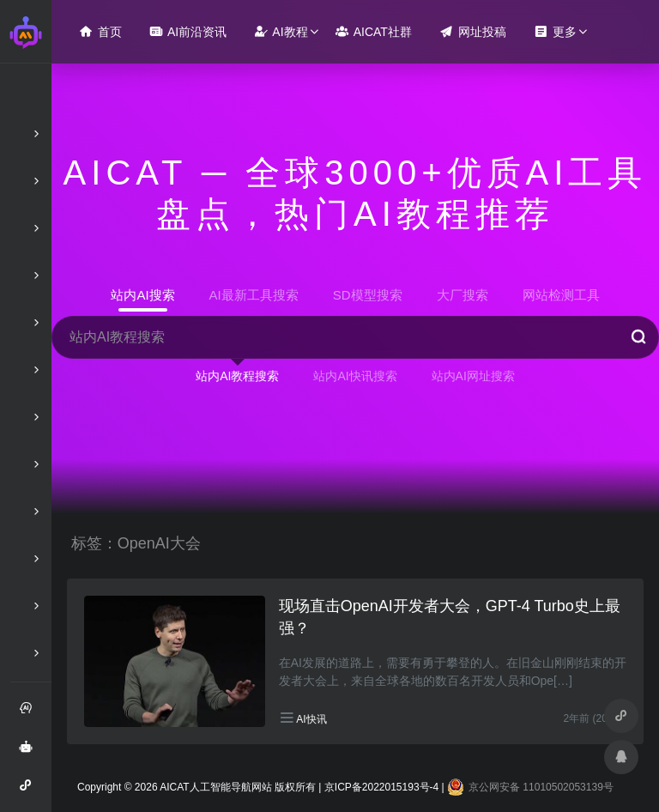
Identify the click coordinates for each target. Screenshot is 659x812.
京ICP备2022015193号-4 (381, 787)
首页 (100, 31)
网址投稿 (473, 31)
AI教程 (281, 31)
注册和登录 (31, 714)
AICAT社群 (374, 31)
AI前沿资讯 (188, 31)
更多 (555, 31)
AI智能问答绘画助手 (31, 753)
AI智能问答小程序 (31, 791)
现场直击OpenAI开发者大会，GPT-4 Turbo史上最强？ (450, 617)
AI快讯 (311, 719)
